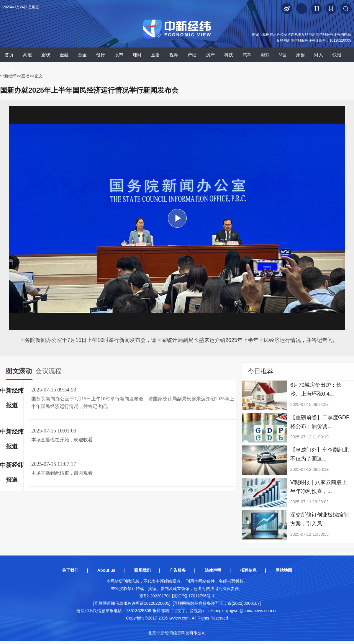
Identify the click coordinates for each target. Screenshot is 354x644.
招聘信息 (248, 570)
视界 (174, 55)
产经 (192, 55)
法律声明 (213, 570)
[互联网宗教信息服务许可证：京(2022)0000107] (217, 603)
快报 (337, 55)
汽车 (247, 55)
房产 (210, 55)
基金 (82, 55)
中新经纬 (8, 76)
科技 (229, 55)
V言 (283, 55)
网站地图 (284, 570)
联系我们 (142, 570)
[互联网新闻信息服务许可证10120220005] (132, 603)
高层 (27, 55)
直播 (155, 55)
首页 (9, 55)
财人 (319, 55)
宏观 (46, 55)
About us (106, 570)
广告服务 (178, 570)
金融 (64, 55)
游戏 (265, 55)
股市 (119, 55)
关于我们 (70, 570)
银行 (101, 55)
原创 (300, 55)
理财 (137, 55)
